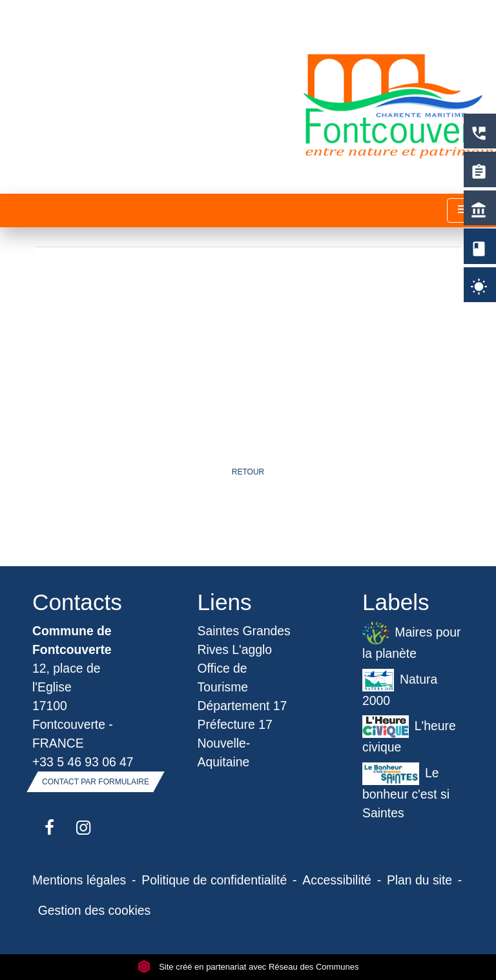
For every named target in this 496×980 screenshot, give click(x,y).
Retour (248, 472)
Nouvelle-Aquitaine (224, 752)
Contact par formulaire (96, 782)
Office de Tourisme (223, 678)
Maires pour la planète (412, 641)
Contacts (77, 602)
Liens (225, 602)
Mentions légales (79, 880)
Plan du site (419, 880)
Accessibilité (337, 880)
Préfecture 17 (235, 724)
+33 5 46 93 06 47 (83, 762)
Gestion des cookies (94, 910)
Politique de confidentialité (214, 880)
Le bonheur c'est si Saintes (406, 791)
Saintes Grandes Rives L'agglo (244, 640)
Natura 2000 (400, 688)
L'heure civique (409, 735)
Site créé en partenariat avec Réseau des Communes (248, 967)
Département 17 (243, 706)
